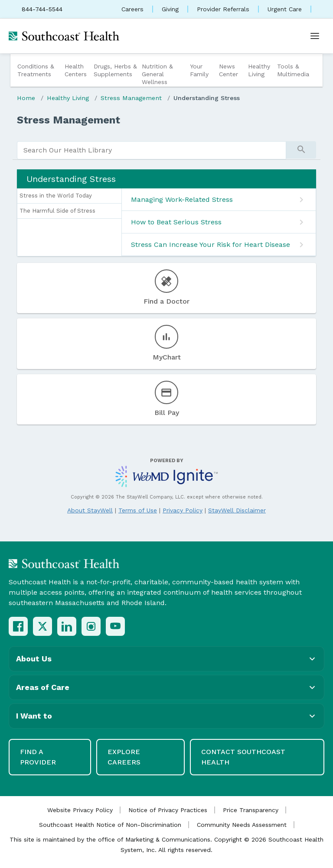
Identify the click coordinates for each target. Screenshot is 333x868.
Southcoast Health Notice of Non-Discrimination (110, 825)
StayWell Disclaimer (237, 510)
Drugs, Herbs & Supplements (115, 70)
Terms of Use (138, 510)
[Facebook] (18, 626)
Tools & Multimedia (293, 70)
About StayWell (90, 510)
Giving (170, 9)
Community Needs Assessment (242, 825)
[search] (152, 150)
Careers (132, 9)
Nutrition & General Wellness (157, 74)
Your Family (199, 70)
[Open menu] (315, 36)
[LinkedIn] (67, 626)
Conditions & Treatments (36, 70)
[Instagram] (91, 626)
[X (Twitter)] (42, 626)
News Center (229, 70)
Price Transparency (251, 810)
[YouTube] (115, 626)
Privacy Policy (183, 510)
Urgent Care (285, 9)
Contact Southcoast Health (243, 757)
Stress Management (131, 98)
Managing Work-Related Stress (182, 199)
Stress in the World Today (56, 196)
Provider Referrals (223, 9)
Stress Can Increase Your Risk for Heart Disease (211, 245)
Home (26, 98)
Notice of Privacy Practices (168, 810)
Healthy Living (259, 70)
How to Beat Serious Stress (176, 222)
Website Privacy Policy (80, 810)
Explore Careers (124, 757)
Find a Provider (38, 757)
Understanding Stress (207, 98)
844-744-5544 (42, 9)
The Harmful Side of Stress (57, 211)
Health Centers (76, 70)
